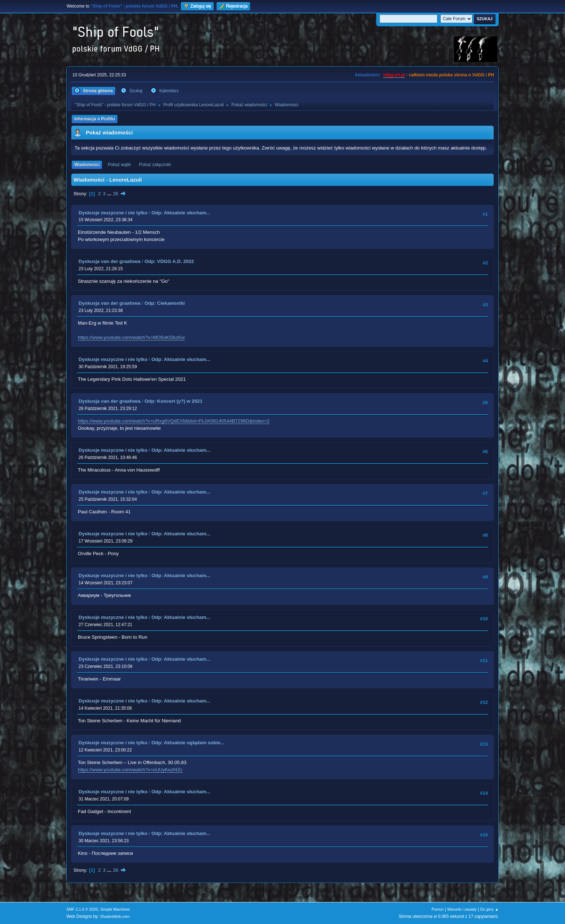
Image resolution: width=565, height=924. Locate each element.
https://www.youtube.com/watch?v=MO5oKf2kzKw (131, 337)
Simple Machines (115, 909)
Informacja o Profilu (95, 119)
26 (115, 194)
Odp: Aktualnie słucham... (181, 213)
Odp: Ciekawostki (165, 303)
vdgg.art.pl (394, 75)
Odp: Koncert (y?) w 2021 (173, 401)
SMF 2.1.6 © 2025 (82, 909)
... (110, 194)
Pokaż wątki (119, 165)
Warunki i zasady (462, 909)
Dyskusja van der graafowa (110, 261)
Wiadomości (87, 165)
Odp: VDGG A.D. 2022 (169, 261)
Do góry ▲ (490, 909)
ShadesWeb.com (115, 916)
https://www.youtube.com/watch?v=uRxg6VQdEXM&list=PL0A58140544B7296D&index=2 (174, 421)
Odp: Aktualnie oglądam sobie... (188, 743)
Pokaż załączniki (155, 165)
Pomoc (438, 909)
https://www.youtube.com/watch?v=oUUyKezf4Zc (130, 770)
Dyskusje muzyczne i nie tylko (113, 213)
